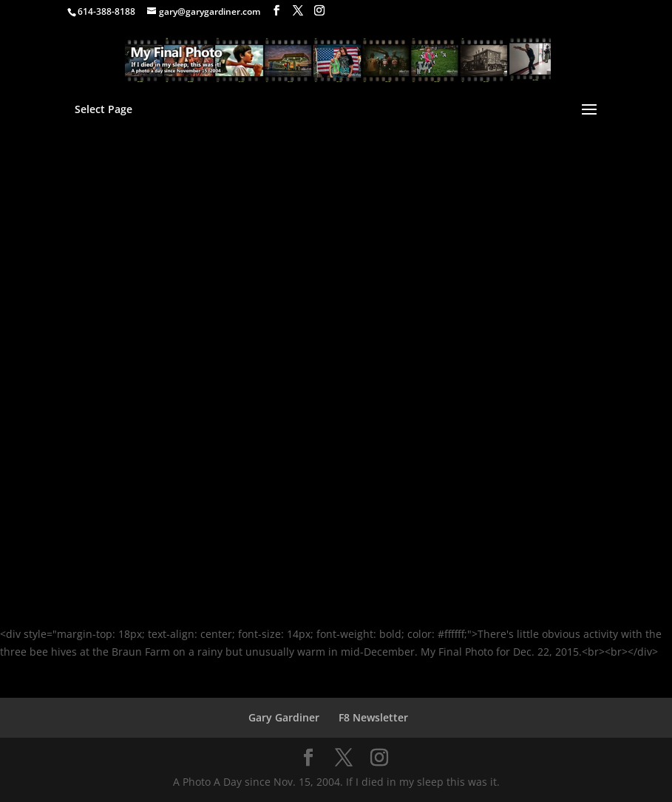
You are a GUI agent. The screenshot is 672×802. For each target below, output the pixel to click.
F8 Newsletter (373, 717)
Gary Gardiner (284, 717)
